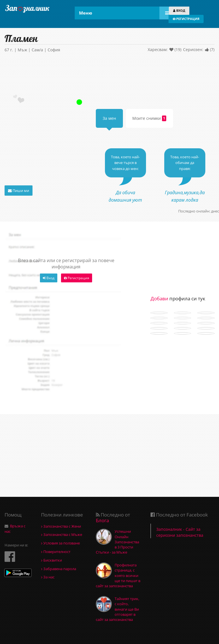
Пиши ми (19, 191)
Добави (159, 298)
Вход (49, 278)
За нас (48, 577)
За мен (109, 118)
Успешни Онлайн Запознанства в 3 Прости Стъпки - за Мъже (117, 542)
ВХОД (179, 10)
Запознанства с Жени (61, 526)
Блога (102, 520)
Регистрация (77, 278)
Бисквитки (51, 560)
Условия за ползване (60, 543)
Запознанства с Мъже (62, 534)
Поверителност (56, 552)
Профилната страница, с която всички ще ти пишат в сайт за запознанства (118, 575)
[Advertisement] (109, 75)
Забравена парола (59, 569)
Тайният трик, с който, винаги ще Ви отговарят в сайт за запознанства (117, 609)
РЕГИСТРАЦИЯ (186, 19)
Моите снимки (149, 118)
